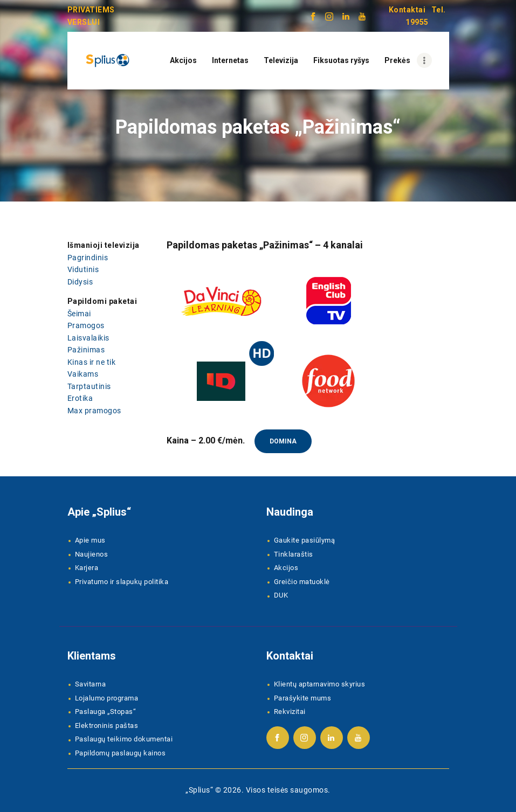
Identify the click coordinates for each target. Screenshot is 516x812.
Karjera (87, 568)
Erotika (80, 398)
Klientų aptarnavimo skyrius (320, 684)
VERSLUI (84, 22)
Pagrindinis (88, 258)
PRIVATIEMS (91, 10)
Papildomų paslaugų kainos (121, 753)
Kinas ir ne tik (92, 362)
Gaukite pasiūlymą (305, 540)
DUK (281, 595)
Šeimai (79, 314)
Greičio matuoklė (302, 582)
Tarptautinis (89, 386)
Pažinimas (86, 350)
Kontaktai (407, 10)
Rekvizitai (290, 712)
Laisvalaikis (88, 338)
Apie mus (90, 540)
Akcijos (286, 568)
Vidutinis (83, 269)
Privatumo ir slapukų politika (122, 582)
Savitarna (91, 684)
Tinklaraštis (294, 554)
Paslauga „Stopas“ (106, 712)
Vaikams (83, 374)
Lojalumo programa (107, 698)
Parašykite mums (303, 698)
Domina (283, 441)
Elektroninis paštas (107, 726)
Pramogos (86, 325)
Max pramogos (94, 411)
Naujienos (92, 554)
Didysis (80, 282)
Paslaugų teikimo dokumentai (124, 739)
